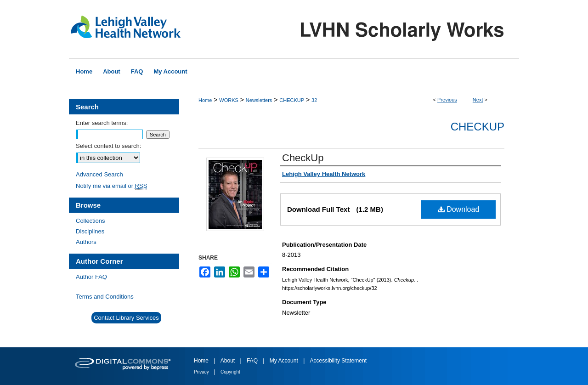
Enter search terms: (102, 123)
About (229, 361)
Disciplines (90, 231)
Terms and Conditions (105, 297)
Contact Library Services (126, 318)
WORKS (229, 100)
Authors (86, 242)
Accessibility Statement (338, 361)
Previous (447, 100)
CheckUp (303, 158)
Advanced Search (99, 174)
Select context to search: (108, 146)
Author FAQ (91, 277)
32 (314, 100)
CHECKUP (292, 100)
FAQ (253, 361)
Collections (90, 221)
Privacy (202, 372)
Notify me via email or (111, 186)
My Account (285, 361)
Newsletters (259, 100)
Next (478, 100)
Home (205, 100)
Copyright (230, 372)
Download (459, 209)
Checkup (478, 127)
